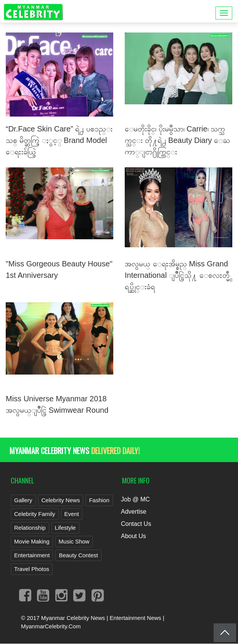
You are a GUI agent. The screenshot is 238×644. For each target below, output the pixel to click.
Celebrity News (61, 500)
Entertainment (32, 555)
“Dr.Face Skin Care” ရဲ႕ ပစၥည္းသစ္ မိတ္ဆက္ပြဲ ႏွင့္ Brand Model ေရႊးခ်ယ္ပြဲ (59, 140)
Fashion (99, 500)
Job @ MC (135, 499)
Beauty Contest (78, 555)
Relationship (30, 528)
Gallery (23, 500)
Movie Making (32, 541)
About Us (133, 536)
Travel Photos (32, 569)
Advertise (134, 512)
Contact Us (136, 524)
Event (72, 514)
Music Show (74, 541)
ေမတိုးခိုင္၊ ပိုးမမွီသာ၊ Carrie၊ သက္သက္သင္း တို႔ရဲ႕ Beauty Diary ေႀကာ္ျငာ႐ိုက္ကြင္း (177, 140)
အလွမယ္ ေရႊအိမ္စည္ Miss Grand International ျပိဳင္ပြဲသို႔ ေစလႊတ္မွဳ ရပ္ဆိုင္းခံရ (177, 275)
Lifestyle (65, 528)
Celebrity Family (35, 514)
